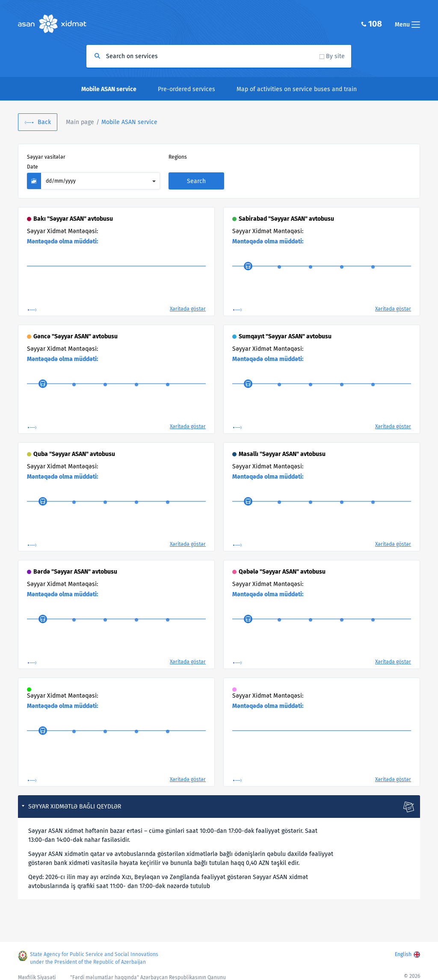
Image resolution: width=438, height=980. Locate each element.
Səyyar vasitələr (46, 157)
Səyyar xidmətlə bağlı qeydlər (75, 797)
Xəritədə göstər (188, 299)
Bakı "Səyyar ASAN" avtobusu (73, 209)
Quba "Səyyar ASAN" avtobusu (74, 444)
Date (252, 157)
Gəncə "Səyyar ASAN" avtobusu (75, 327)
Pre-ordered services (186, 89)
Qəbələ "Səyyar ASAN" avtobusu (282, 562)
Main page (80, 122)
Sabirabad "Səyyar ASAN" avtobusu (286, 209)
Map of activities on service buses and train (297, 89)
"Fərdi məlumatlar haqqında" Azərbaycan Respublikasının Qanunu (148, 973)
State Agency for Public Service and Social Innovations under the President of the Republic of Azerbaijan (96, 953)
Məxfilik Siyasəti (37, 973)
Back (44, 122)
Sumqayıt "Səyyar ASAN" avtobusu (285, 327)
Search (383, 171)
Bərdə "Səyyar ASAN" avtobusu (75, 562)
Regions (146, 157)
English (403, 950)
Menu (407, 25)
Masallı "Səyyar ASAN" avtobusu (282, 444)
